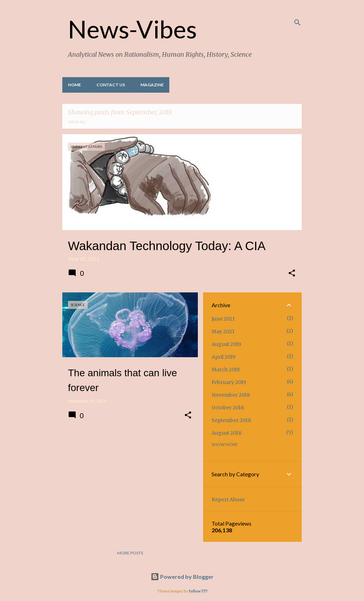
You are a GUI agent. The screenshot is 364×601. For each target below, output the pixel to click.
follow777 (198, 591)
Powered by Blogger (182, 577)
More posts (130, 553)
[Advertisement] (127, 483)
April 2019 (224, 357)
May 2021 (223, 332)
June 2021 (223, 319)
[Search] (297, 23)
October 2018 (228, 408)
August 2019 (226, 344)
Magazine (152, 85)
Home (74, 85)
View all (77, 122)
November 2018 (231, 395)
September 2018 (231, 420)
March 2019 (226, 370)
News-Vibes (132, 29)
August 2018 (227, 433)
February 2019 (229, 382)
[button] (292, 274)
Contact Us (111, 85)
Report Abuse (228, 500)
